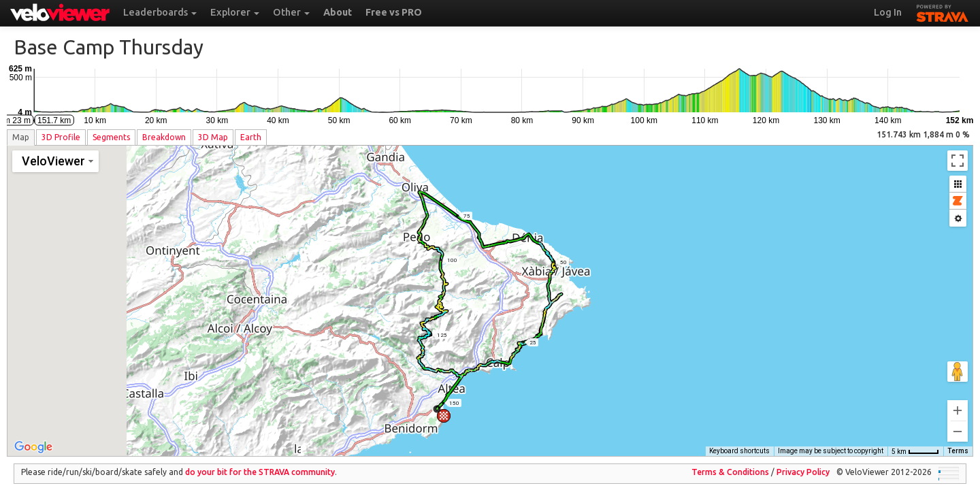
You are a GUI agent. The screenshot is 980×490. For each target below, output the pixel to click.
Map (21, 137)
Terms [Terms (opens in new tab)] (958, 441)
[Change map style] (55, 161)
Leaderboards (160, 12)
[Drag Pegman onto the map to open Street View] (958, 362)
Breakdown (164, 137)
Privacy (803, 462)
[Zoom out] (958, 422)
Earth (251, 137)
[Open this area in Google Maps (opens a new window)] (33, 438)
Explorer (235, 12)
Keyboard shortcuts (739, 441)
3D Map (213, 137)
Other (291, 12)
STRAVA (943, 12)
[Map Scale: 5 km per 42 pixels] (915, 442)
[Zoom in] (958, 401)
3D (61, 137)
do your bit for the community (260, 462)
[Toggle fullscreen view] (958, 161)
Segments (111, 137)
